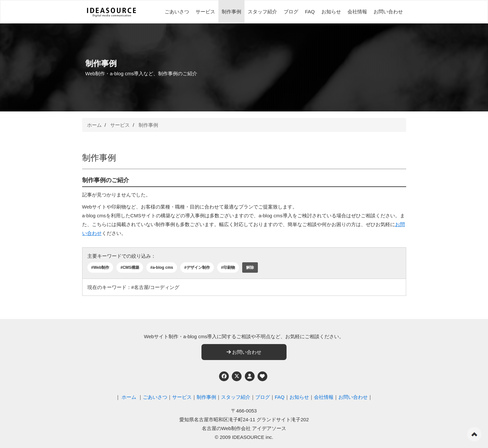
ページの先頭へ (474, 434)
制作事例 (231, 12)
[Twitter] (237, 376)
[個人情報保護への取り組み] (250, 376)
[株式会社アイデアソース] (111, 12)
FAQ (310, 12)
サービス (205, 12)
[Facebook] (224, 376)
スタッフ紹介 (262, 12)
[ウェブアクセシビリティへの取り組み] (262, 376)
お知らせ (331, 12)
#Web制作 (100, 267)
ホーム (94, 125)
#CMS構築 (130, 267)
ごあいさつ (177, 12)
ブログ (291, 12)
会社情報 (357, 12)
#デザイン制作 (197, 267)
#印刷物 (228, 267)
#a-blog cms (162, 267)
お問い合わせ (388, 12)
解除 (250, 267)
